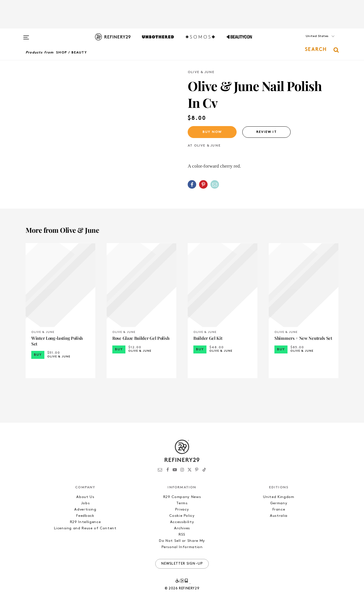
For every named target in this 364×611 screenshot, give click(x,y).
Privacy (182, 510)
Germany (279, 503)
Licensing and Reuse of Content (85, 528)
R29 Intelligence (85, 522)
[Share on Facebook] (192, 184)
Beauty (79, 53)
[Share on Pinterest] (203, 184)
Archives (182, 528)
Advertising (85, 510)
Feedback (85, 516)
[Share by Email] (215, 184)
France (279, 510)
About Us (85, 497)
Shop (62, 53)
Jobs (85, 503)
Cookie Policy (182, 516)
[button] (310, 42)
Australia (279, 516)
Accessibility (182, 522)
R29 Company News (182, 497)
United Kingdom (279, 497)
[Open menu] (26, 35)
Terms (182, 503)
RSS (182, 535)
